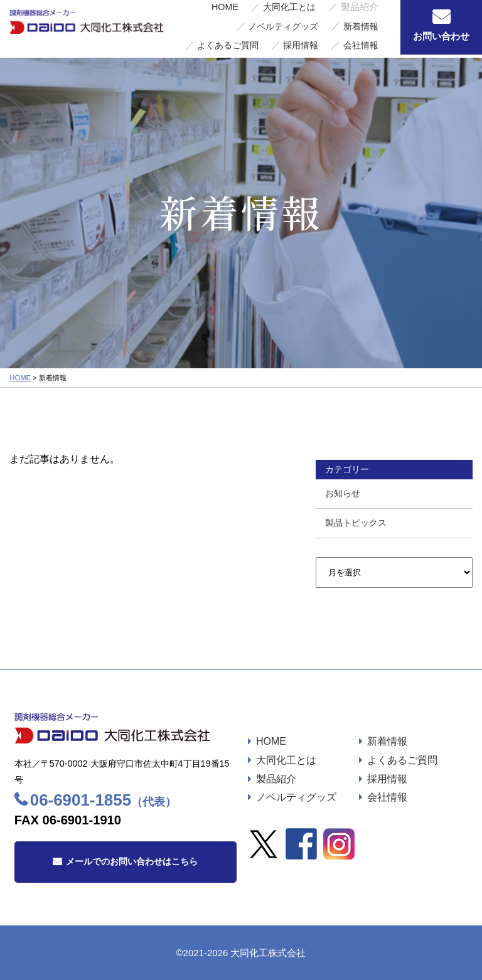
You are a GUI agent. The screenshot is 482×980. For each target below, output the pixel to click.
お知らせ (343, 493)
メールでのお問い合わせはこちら (132, 861)
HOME (190, 22)
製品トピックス (356, 523)
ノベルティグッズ (351, 22)
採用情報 (321, 35)
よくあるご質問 (265, 35)
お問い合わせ (441, 36)
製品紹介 (276, 779)
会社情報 (367, 35)
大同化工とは (239, 22)
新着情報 (209, 35)
